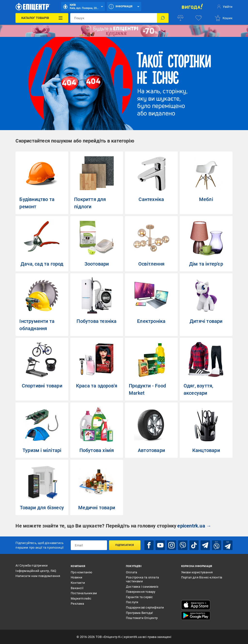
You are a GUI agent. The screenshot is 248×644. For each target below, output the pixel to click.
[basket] (223, 18)
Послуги (132, 602)
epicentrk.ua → (194, 526)
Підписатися (125, 545)
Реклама (77, 604)
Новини (77, 577)
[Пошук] (163, 18)
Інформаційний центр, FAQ (36, 571)
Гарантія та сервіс (139, 597)
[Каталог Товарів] (42, 18)
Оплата (132, 572)
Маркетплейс (81, 598)
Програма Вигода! (139, 613)
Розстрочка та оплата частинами (142, 579)
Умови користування (197, 572)
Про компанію (81, 572)
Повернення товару (141, 592)
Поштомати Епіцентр (142, 618)
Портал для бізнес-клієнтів (202, 577)
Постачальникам (84, 593)
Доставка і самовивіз (142, 586)
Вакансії (77, 588)
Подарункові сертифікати (145, 607)
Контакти (78, 583)
